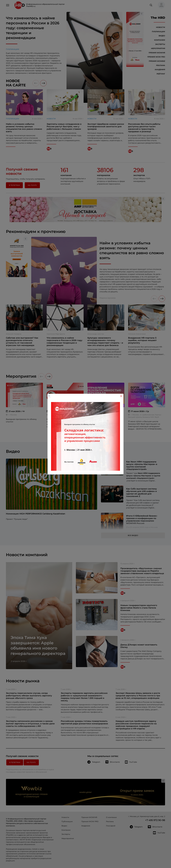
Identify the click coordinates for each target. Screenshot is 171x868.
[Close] (121, 396)
